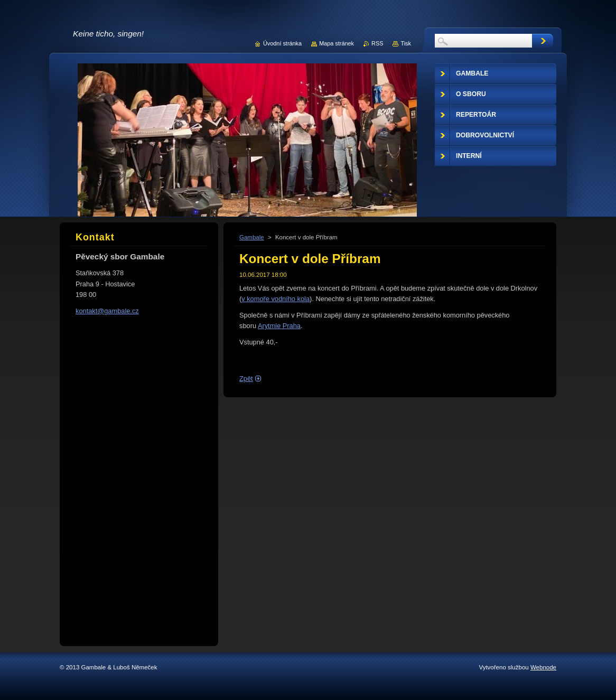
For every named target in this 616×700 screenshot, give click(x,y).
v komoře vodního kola (276, 299)
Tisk (406, 43)
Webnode (543, 667)
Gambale (252, 237)
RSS (377, 43)
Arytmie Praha (279, 326)
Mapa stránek (337, 43)
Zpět (246, 379)
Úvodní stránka (282, 43)
